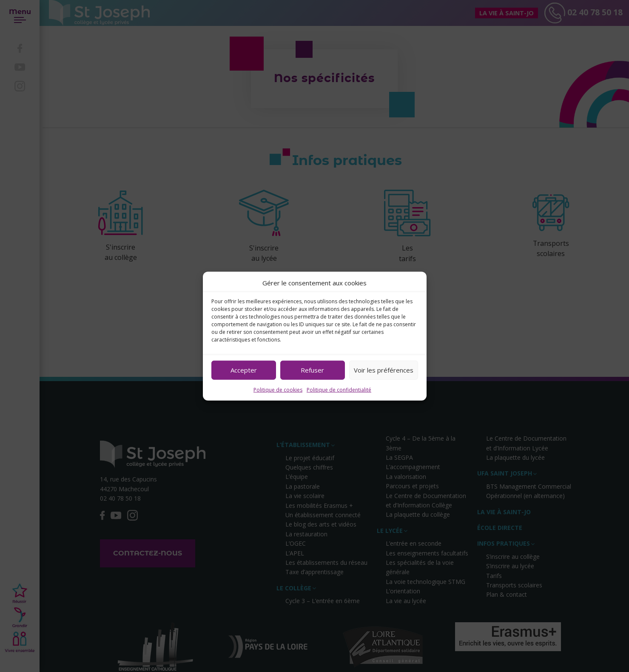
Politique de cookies (278, 389)
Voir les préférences (384, 370)
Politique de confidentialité (339, 389)
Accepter (244, 370)
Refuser (312, 370)
